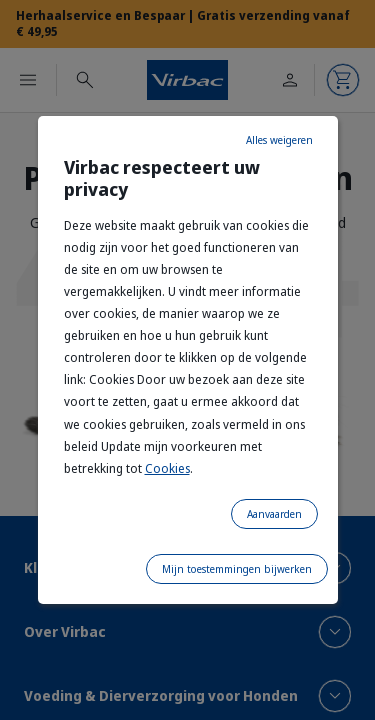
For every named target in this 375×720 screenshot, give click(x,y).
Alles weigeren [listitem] (279, 140)
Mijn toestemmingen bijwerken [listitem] (237, 569)
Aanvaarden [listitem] (274, 514)
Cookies (167, 468)
